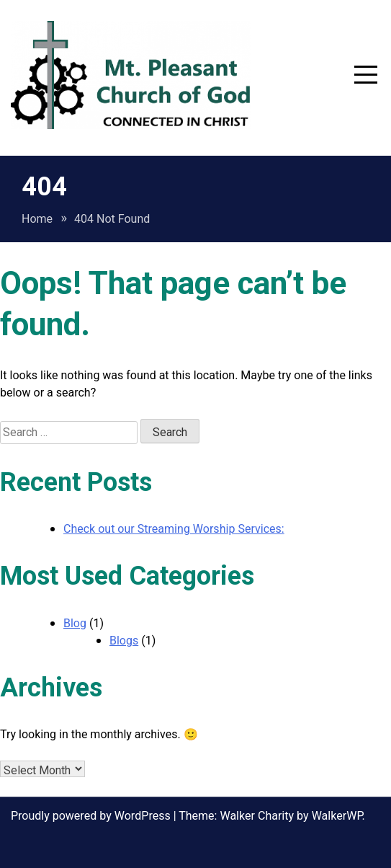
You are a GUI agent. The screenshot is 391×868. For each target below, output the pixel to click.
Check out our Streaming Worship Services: (174, 529)
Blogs (124, 641)
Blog (75, 624)
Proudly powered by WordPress (92, 816)
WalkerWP (337, 816)
